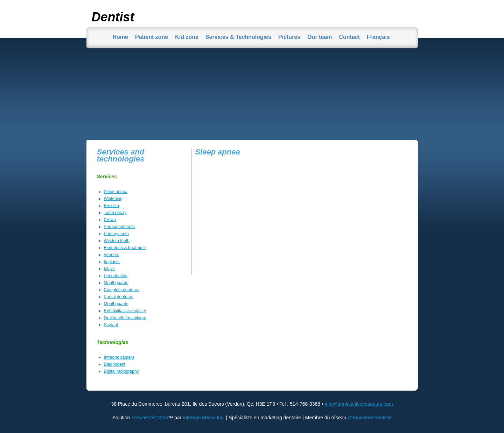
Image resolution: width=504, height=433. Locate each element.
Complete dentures (122, 290)
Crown (110, 220)
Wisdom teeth (117, 241)
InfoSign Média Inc (203, 418)
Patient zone (152, 37)
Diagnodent (115, 364)
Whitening (113, 199)
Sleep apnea (116, 192)
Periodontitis (115, 276)
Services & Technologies (238, 37)
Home (120, 37)
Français (378, 37)
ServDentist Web (150, 418)
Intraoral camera (119, 357)
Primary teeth (116, 234)
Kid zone (187, 37)
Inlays (109, 269)
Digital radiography (121, 371)
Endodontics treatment (125, 248)
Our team (320, 37)
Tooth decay (115, 213)
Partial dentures (119, 297)
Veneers (112, 255)
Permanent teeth (120, 227)
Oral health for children (125, 318)
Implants (112, 262)
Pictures (289, 37)
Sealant (111, 325)
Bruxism (111, 206)
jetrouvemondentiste (370, 418)
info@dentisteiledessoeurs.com (359, 404)
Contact (349, 37)
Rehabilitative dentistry (125, 311)
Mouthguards (116, 283)
